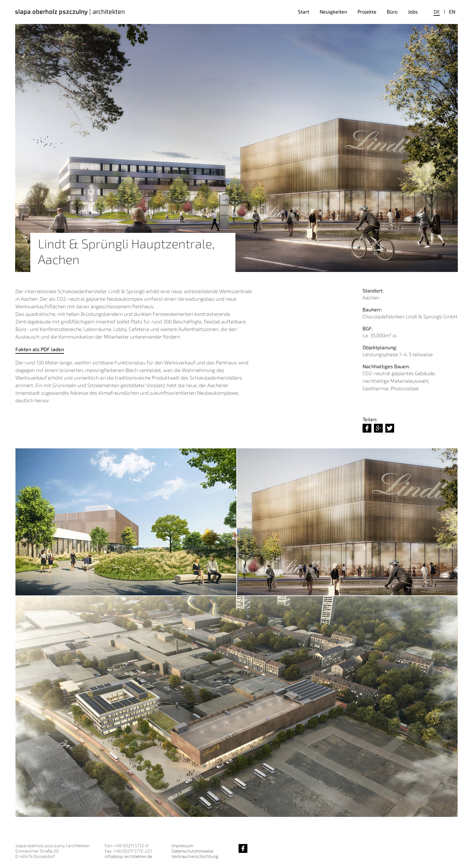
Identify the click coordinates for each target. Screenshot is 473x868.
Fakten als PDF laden (40, 349)
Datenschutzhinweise (192, 851)
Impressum (183, 845)
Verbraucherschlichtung (195, 856)
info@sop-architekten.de (128, 856)
